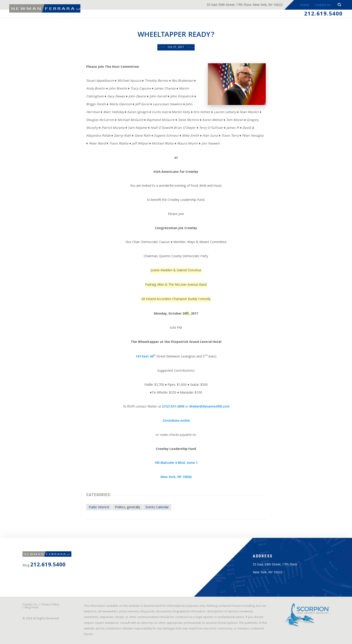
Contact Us (323, 5)
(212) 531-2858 (173, 407)
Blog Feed (31, 608)
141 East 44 (144, 357)
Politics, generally (128, 508)
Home (304, 5)
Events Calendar (157, 508)
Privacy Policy (50, 605)
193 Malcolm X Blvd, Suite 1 (176, 463)
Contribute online (176, 421)
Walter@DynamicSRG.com (209, 407)
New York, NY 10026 (176, 477)
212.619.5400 (323, 14)
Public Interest (99, 508)
